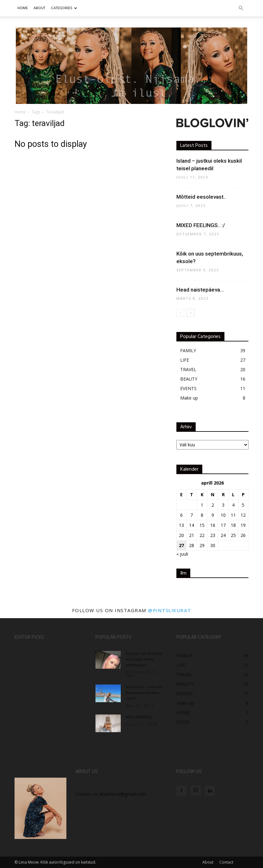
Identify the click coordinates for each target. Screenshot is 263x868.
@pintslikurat (170, 610)
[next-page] (190, 313)
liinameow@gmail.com (123, 794)
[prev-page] (180, 313)
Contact (226, 862)
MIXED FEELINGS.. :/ (201, 225)
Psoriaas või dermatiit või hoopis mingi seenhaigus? (144, 660)
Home (23, 8)
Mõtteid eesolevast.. (201, 197)
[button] (241, 8)
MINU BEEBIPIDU (139, 717)
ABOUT (39, 8)
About (208, 862)
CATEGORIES (64, 8)
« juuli (182, 554)
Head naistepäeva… (200, 290)
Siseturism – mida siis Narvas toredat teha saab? (144, 693)
